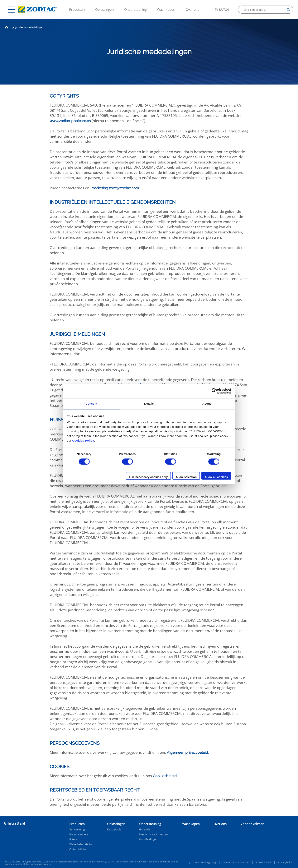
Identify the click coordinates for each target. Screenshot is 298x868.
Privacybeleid (286, 862)
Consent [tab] (91, 404)
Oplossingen (104, 9)
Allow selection (186, 477)
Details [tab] (149, 404)
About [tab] (207, 404)
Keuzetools (114, 829)
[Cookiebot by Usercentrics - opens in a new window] (214, 391)
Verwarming (77, 829)
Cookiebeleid (264, 862)
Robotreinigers (79, 834)
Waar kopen (166, 9)
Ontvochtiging (78, 849)
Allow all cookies (216, 477)
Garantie (145, 829)
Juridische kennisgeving (203, 862)
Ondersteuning (135, 9)
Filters (73, 839)
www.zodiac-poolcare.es (70, 121)
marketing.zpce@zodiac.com (115, 188)
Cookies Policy (83, 441)
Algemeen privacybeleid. (188, 752)
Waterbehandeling (81, 844)
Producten (77, 9)
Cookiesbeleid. (165, 776)
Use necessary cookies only (148, 477)
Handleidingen (149, 839)
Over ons (192, 9)
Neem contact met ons (154, 834)
